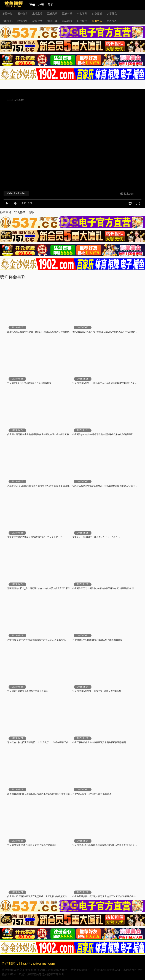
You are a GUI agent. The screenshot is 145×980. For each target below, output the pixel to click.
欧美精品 (22, 21)
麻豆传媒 (7, 14)
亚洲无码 (52, 14)
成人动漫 (67, 21)
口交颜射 (97, 14)
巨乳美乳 (112, 21)
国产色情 (22, 14)
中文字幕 (82, 14)
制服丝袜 (97, 21)
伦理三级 (52, 21)
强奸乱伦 (7, 21)
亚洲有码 (67, 14)
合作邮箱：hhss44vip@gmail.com (28, 963)
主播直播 (37, 14)
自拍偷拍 (82, 21)
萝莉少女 (37, 21)
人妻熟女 (112, 14)
